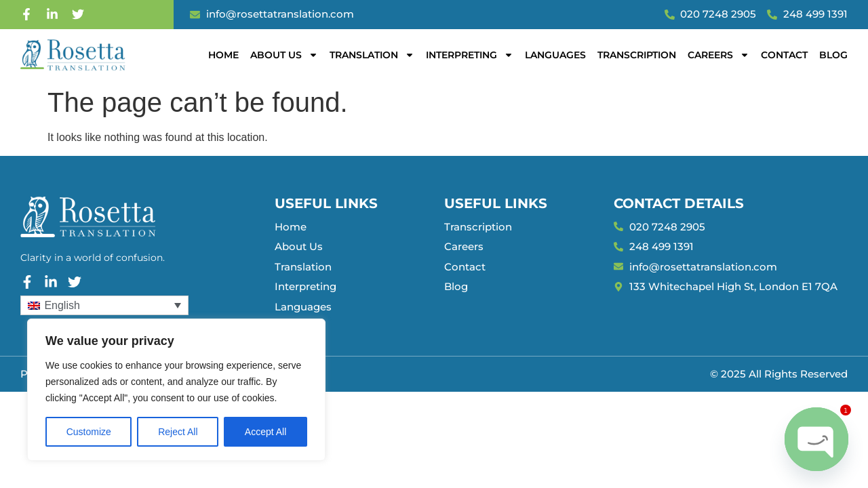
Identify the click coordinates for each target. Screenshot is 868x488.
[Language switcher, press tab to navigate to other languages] (104, 305)
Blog (833, 55)
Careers (718, 55)
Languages (555, 55)
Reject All (178, 432)
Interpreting (470, 55)
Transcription (637, 55)
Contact (784, 55)
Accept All (265, 432)
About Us (284, 55)
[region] (176, 390)
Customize (89, 432)
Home (223, 55)
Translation (372, 55)
